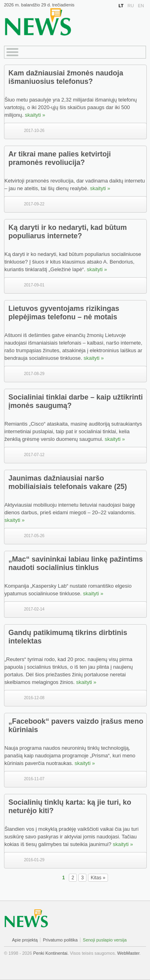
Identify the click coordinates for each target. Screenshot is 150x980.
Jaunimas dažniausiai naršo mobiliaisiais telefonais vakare (60, 482)
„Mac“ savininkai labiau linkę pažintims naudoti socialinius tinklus (76, 563)
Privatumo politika (60, 940)
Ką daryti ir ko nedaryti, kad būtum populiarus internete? (68, 232)
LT (121, 6)
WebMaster (128, 953)
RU (131, 6)
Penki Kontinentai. (51, 953)
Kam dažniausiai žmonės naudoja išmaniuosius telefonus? (66, 77)
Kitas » (98, 878)
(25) (120, 487)
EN (141, 6)
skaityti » (35, 115)
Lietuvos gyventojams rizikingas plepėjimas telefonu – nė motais (64, 313)
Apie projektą (25, 940)
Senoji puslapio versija (105, 940)
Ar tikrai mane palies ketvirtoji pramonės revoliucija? (60, 158)
